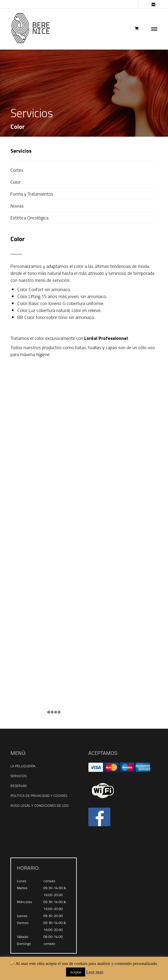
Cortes (17, 170)
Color (15, 182)
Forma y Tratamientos (32, 194)
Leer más (95, 972)
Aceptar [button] (75, 972)
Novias (17, 206)
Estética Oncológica (29, 218)
